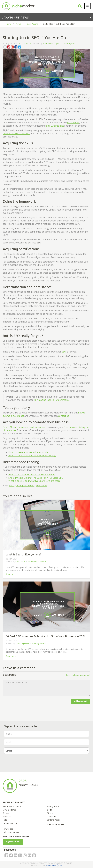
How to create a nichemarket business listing (32, 456)
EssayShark (73, 122)
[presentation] (26, 761)
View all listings (10, 810)
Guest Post (41, 486)
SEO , (12, 486)
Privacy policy (53, 806)
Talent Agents (32, 24)
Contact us (51, 816)
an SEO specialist (55, 126)
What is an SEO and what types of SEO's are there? (35, 481)
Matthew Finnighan (51, 43)
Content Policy (53, 820)
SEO (64, 352)
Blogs (49, 810)
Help (5, 820)
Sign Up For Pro (13, 841)
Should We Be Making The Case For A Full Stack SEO (36, 478)
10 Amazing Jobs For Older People (52, 400)
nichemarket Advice (37, 562)
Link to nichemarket (12, 832)
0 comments (25, 43)
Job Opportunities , (25, 486)
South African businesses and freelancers (25, 427)
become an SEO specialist (16, 133)
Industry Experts (39, 643)
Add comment (81, 701)
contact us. (64, 416)
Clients (50, 813)
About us (7, 816)
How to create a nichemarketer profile (28, 452)
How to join (8, 829)
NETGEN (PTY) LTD (54, 865)
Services (7, 813)
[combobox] (46, 751)
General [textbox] (9, 751)
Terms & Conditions (12, 806)
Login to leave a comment (78, 675)
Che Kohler (20, 562)
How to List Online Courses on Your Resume (32, 475)
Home (9, 24)
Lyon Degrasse (22, 643)
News (18, 24)
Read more (11, 574)
